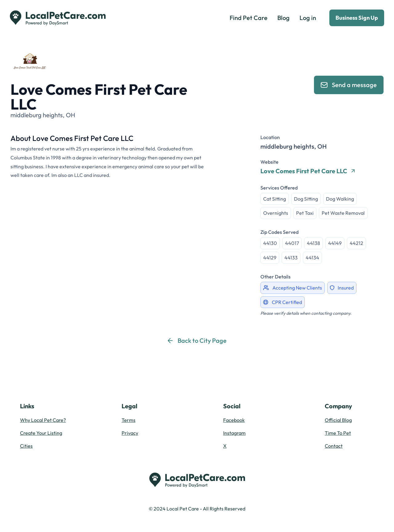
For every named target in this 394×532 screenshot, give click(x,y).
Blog (283, 18)
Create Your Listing (41, 433)
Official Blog (338, 420)
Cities (26, 446)
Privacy (130, 433)
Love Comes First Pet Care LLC (308, 171)
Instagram (234, 433)
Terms (129, 420)
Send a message (349, 85)
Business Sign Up (357, 18)
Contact (334, 446)
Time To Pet (338, 433)
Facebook (234, 420)
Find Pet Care (249, 18)
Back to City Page (197, 340)
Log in (308, 18)
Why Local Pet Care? (43, 420)
